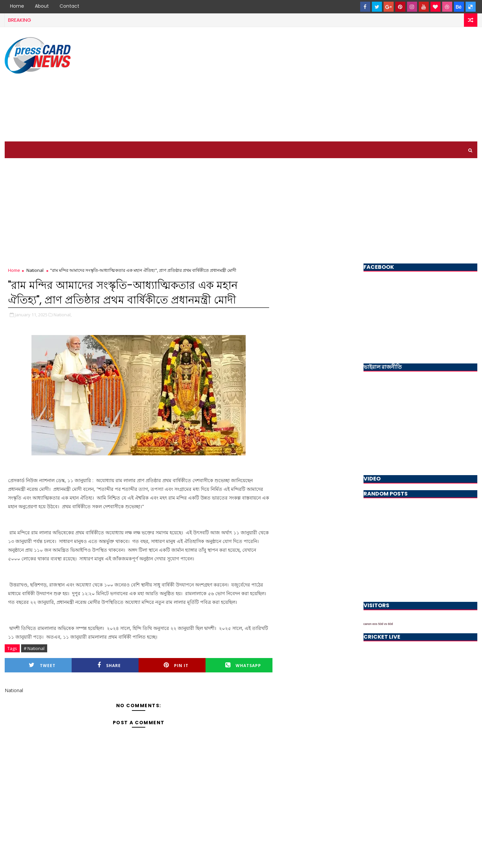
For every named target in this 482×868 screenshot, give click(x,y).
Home (17, 6)
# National (34, 648)
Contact (69, 6)
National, (63, 315)
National (35, 270)
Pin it (176, 665)
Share (109, 665)
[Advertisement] (355, 85)
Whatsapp (243, 665)
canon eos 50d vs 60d (378, 624)
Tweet (42, 665)
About (42, 6)
